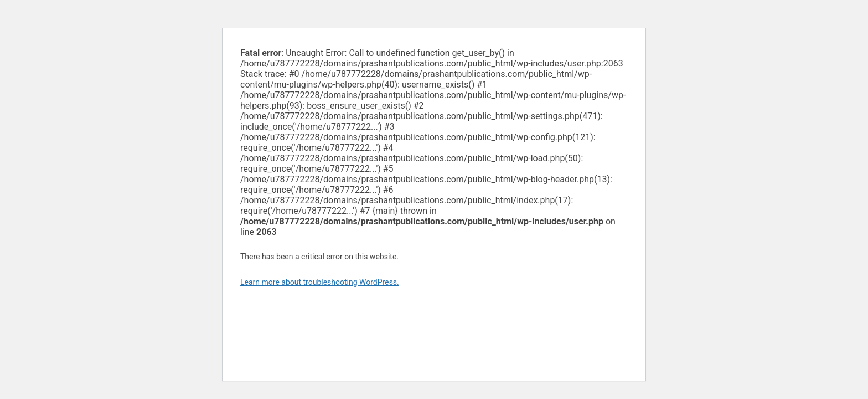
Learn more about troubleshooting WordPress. (320, 282)
